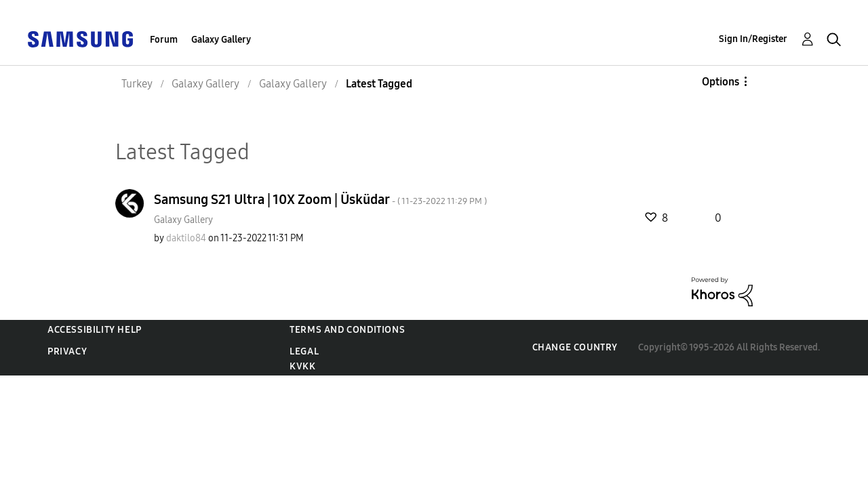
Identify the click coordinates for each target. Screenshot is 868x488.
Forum (164, 40)
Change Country (575, 347)
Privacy (67, 351)
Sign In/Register (753, 39)
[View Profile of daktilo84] (186, 238)
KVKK (302, 366)
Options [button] (721, 82)
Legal (304, 351)
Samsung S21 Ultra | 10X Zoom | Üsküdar (320, 199)
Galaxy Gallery (221, 40)
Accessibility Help (95, 330)
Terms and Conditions (347, 330)
